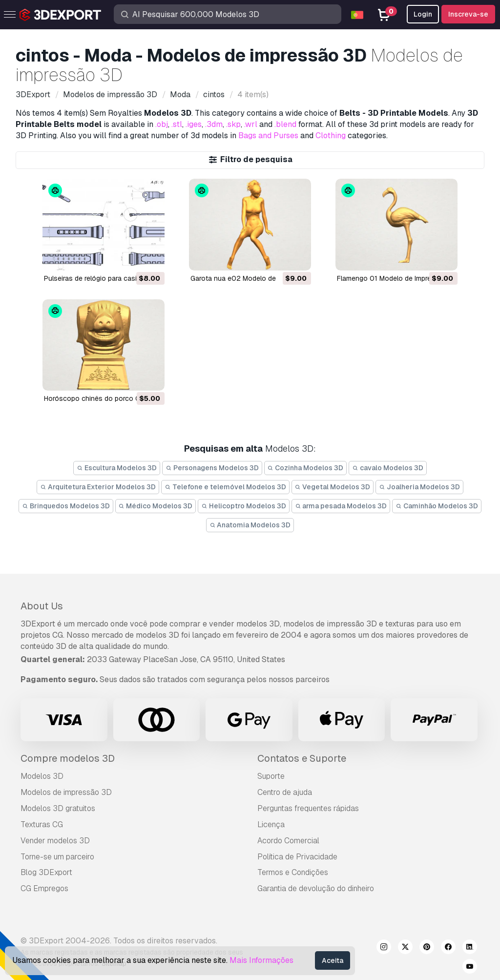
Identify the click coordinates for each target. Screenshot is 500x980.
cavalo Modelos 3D (388, 468)
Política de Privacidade (297, 857)
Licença (271, 824)
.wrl (251, 124)
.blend (285, 124)
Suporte (271, 776)
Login (423, 14)
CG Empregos (44, 888)
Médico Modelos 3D (156, 506)
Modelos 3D (42, 776)
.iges (194, 124)
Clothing (331, 136)
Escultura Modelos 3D (117, 468)
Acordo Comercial (288, 841)
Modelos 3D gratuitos (58, 808)
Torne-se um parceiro (57, 857)
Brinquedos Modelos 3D (66, 506)
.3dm (214, 124)
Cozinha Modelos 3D (306, 468)
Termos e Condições (293, 872)
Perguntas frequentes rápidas (308, 808)
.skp (233, 124)
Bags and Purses (268, 136)
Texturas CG (42, 824)
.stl (177, 124)
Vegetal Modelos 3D (333, 487)
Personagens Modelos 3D (212, 468)
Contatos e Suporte (302, 758)
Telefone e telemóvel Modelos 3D (225, 487)
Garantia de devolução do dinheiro (316, 888)
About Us (42, 606)
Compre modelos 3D (68, 758)
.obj (162, 124)
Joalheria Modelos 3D (419, 487)
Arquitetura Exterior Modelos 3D (98, 487)
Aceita (333, 960)
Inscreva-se (468, 14)
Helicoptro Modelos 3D (244, 506)
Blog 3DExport (46, 872)
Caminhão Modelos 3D (437, 506)
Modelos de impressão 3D (66, 792)
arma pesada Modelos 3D (341, 506)
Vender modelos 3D (55, 841)
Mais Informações (261, 960)
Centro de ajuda (285, 792)
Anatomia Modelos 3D (250, 525)
